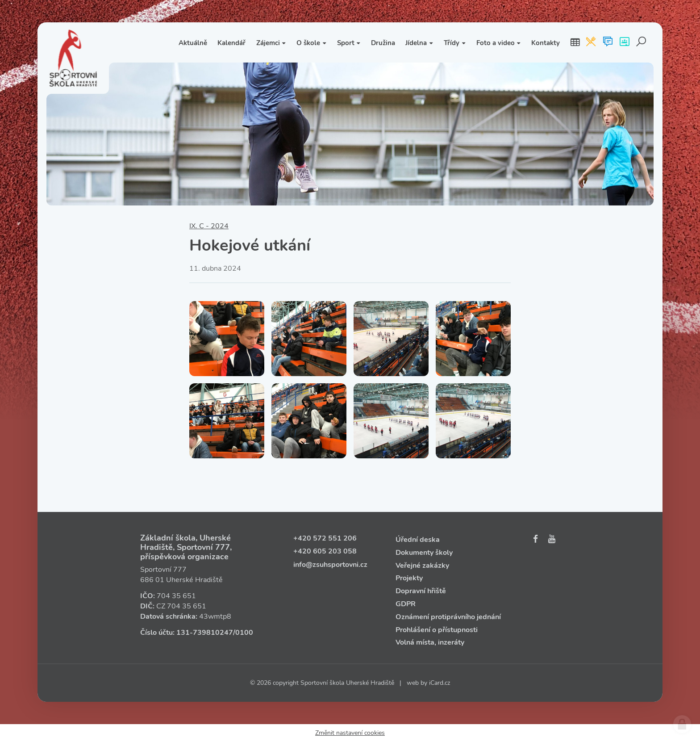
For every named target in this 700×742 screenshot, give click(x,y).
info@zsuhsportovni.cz (330, 565)
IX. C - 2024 (209, 226)
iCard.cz (440, 683)
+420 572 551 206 (325, 538)
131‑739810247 (205, 633)
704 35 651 (176, 596)
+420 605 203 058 (325, 551)
